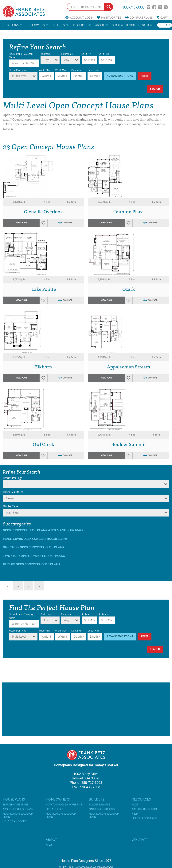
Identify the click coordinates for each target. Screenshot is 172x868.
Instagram (166, 7)
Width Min (44, 70)
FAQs (135, 805)
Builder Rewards (100, 805)
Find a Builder (55, 809)
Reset (145, 76)
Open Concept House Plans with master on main (43, 530)
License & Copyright (144, 818)
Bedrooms (46, 54)
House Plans (10, 25)
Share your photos (126, 25)
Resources (80, 25)
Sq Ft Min (86, 54)
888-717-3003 (134, 7)
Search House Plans (16, 805)
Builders (59, 25)
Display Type (10, 506)
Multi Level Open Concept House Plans (35, 538)
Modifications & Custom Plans (18, 815)
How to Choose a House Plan (64, 805)
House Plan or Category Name (21, 56)
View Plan (21, 223)
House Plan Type (18, 70)
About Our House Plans (18, 809)
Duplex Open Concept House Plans (31, 564)
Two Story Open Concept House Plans (34, 556)
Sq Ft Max (104, 54)
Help (135, 814)
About (100, 25)
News (49, 845)
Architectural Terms (145, 809)
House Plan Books (14, 821)
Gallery (147, 25)
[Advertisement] (86, 709)
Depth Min (77, 70)
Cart (164, 18)
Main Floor (13, 513)
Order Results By (13, 492)
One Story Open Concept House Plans (33, 547)
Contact (165, 25)
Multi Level (19, 76)
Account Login (82, 18)
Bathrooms (67, 54)
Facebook (154, 7)
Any (46, 60)
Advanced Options (120, 76)
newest (11, 498)
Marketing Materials (102, 809)
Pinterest (149, 7)
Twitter (160, 7)
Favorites (111, 18)
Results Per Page (13, 478)
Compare (141, 18)
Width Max (61, 70)
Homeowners (36, 25)
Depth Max (93, 70)
